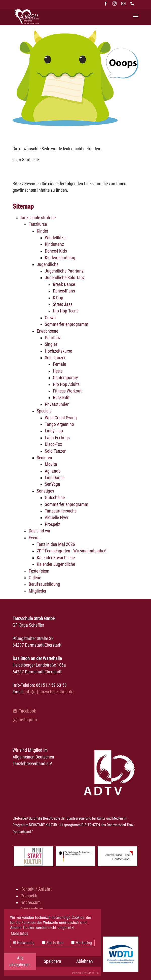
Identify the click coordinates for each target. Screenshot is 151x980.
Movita (51, 464)
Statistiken (53, 943)
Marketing (82, 943)
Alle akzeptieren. (20, 961)
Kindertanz (54, 244)
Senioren (44, 458)
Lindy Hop (54, 431)
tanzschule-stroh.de (38, 218)
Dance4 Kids (56, 251)
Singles (51, 344)
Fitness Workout (67, 391)
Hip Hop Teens (66, 311)
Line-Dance (55, 478)
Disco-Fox (53, 444)
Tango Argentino (59, 424)
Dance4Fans (64, 291)
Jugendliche (48, 264)
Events (35, 538)
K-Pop (58, 298)
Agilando (53, 471)
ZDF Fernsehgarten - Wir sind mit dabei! (71, 551)
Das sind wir (40, 531)
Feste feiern (39, 571)
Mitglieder (37, 591)
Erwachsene (47, 331)
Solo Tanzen (56, 358)
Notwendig (24, 943)
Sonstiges (45, 491)
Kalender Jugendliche (56, 564)
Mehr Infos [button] (20, 933)
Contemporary (65, 378)
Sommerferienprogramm (67, 324)
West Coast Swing (61, 418)
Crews (50, 318)
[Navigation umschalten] (136, 16)
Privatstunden (57, 404)
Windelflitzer (56, 238)
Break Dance (64, 284)
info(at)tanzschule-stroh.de (49, 692)
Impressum (31, 902)
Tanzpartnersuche (61, 511)
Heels (58, 371)
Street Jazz (63, 304)
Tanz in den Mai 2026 (56, 544)
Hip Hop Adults (66, 384)
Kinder (42, 231)
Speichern (52, 961)
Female (59, 364)
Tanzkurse (38, 224)
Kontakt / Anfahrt (36, 889)
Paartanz (53, 338)
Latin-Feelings (57, 438)
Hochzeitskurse (58, 351)
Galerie (35, 578)
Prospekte (29, 896)
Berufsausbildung (44, 584)
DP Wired (93, 973)
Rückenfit (61, 398)
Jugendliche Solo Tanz (65, 278)
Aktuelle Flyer (57, 518)
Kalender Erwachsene (56, 558)
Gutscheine (55, 498)
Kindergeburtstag (60, 258)
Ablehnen (85, 961)
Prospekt (53, 524)
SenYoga (52, 484)
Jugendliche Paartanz (64, 271)
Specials (44, 411)
